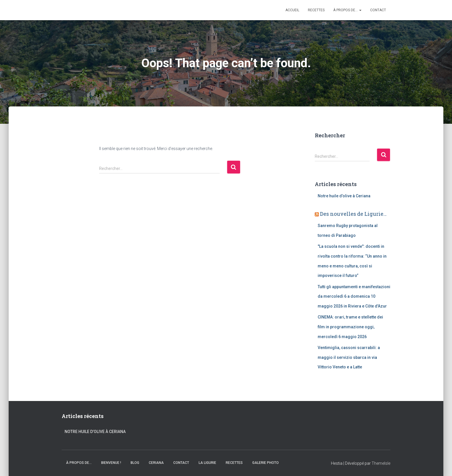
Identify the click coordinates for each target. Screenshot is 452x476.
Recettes (316, 10)
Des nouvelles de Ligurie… (353, 214)
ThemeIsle (381, 463)
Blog (135, 463)
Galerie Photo (265, 463)
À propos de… (347, 10)
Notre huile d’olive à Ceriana (344, 196)
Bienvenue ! (111, 463)
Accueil (292, 10)
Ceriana (156, 463)
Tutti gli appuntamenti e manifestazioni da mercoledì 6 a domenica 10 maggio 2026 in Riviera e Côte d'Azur (354, 296)
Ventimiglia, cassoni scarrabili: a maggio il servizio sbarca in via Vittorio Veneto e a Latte (349, 357)
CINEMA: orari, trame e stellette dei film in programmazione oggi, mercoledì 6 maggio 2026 (350, 327)
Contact (378, 10)
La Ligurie (207, 463)
